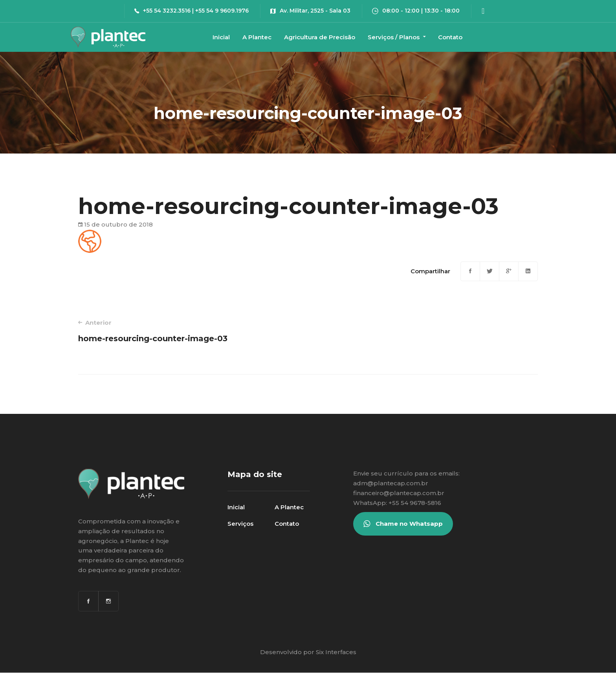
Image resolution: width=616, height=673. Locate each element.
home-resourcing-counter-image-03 (184, 331)
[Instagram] (108, 601)
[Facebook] (470, 271)
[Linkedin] (528, 271)
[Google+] (509, 271)
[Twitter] (489, 271)
